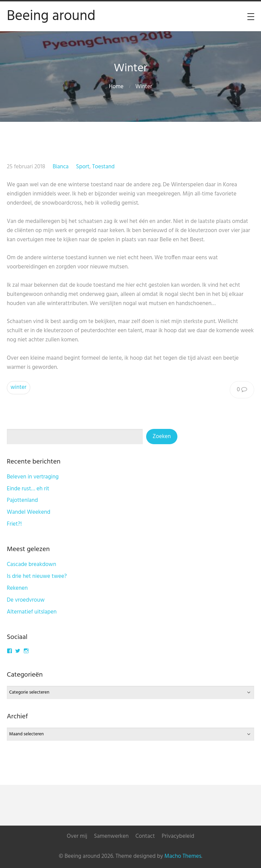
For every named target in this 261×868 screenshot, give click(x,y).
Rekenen (17, 588)
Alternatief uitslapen (32, 612)
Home (116, 87)
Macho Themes (183, 856)
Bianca (61, 167)
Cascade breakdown (31, 564)
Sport (83, 167)
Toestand (103, 167)
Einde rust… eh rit (28, 489)
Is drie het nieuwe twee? (37, 576)
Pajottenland (22, 500)
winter (19, 387)
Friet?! (14, 524)
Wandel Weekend (29, 512)
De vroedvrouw (26, 600)
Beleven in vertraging (33, 477)
